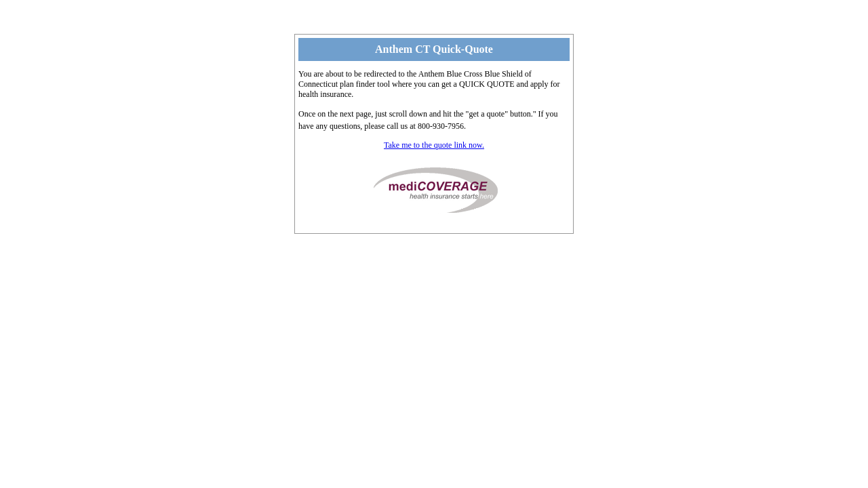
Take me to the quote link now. (434, 145)
